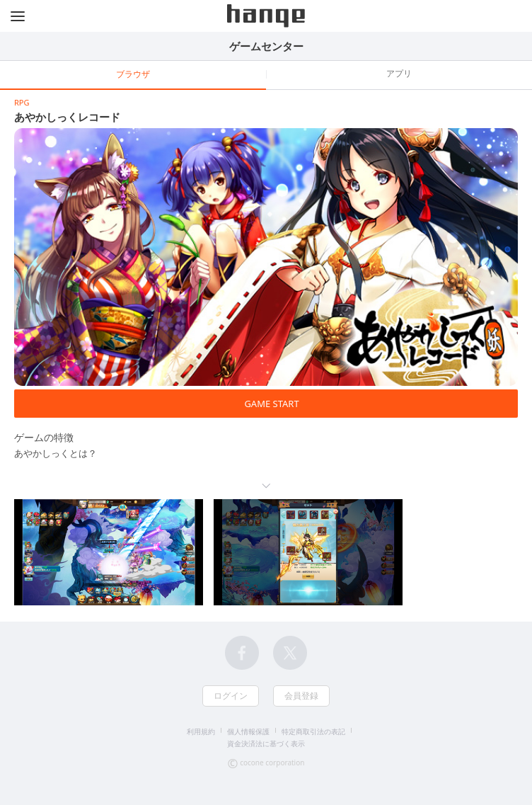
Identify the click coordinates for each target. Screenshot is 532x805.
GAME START (271, 404)
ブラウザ (133, 74)
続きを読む (266, 486)
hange (266, 16)
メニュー (18, 16)
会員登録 (301, 696)
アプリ (399, 73)
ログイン (231, 696)
